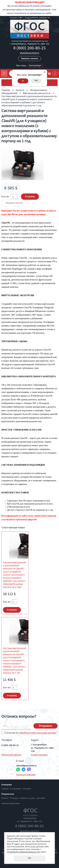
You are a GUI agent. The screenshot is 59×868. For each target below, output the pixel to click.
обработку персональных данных (37, 733)
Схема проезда (39, 755)
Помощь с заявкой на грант (23, 798)
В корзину (30, 197)
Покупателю (8, 794)
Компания (7, 785)
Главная (6, 90)
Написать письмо (26, 775)
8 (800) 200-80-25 (29, 49)
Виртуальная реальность (37, 93)
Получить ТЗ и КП (14, 203)
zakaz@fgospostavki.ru (29, 53)
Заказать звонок (29, 59)
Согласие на (31, 733)
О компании (16, 789)
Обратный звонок (11, 755)
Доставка (41, 798)
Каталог (20, 90)
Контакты (27, 789)
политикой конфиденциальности (23, 852)
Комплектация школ (11, 804)
